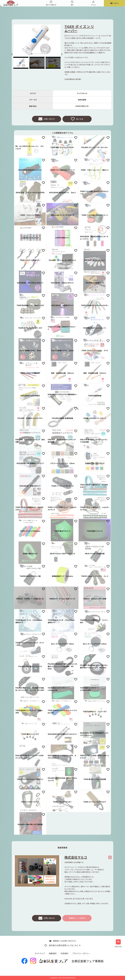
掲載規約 (53, 953)
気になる (77, 119)
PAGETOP (118, 943)
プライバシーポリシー (81, 953)
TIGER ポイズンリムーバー (79, 28)
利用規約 (65, 953)
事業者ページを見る (77, 918)
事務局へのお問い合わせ (62, 941)
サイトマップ (40, 953)
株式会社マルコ (76, 857)
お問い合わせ (47, 119)
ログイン (114, 3)
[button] (12, 54)
